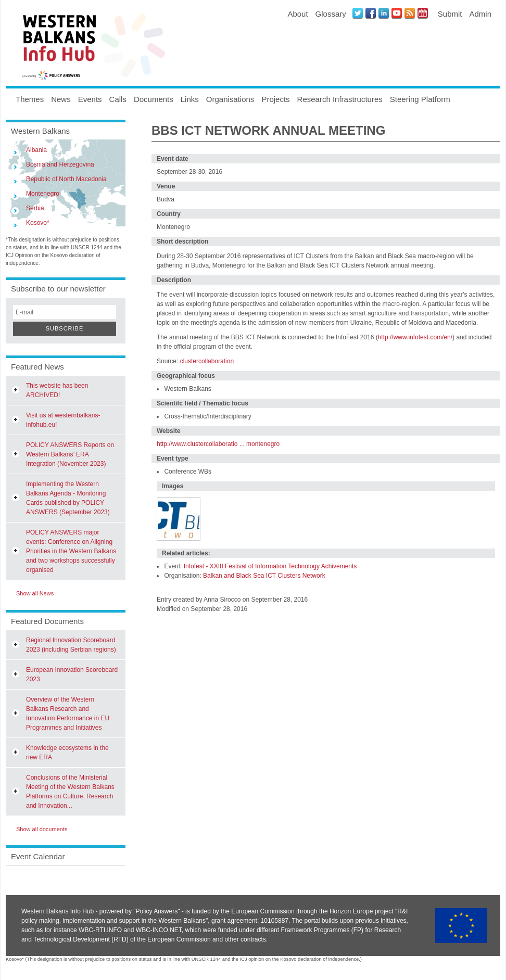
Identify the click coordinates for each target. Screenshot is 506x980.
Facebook (371, 13)
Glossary (331, 14)
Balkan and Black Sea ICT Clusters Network (264, 576)
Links (190, 99)
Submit (450, 14)
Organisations (230, 99)
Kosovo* (38, 223)
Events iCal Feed (423, 13)
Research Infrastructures (340, 99)
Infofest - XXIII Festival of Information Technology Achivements (270, 566)
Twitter (358, 13)
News (61, 99)
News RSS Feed (410, 13)
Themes (30, 99)
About (298, 14)
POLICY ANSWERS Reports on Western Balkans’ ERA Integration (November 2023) (70, 454)
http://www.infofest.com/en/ (415, 337)
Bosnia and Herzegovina (60, 164)
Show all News (35, 593)
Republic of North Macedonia (66, 179)
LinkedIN (384, 13)
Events (90, 99)
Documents (154, 99)
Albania (36, 150)
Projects (275, 99)
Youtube (397, 13)
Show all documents (42, 829)
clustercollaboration (206, 361)
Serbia (35, 208)
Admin (480, 14)
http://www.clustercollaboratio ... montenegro (218, 444)
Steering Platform (420, 99)
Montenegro (43, 194)
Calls (118, 99)
